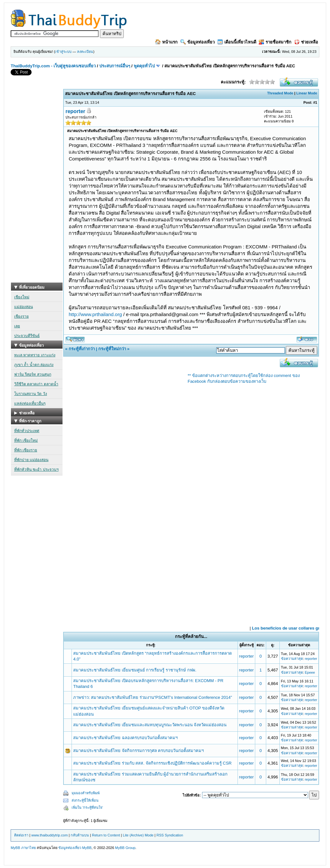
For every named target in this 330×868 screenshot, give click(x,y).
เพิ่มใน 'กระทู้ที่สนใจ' (87, 807)
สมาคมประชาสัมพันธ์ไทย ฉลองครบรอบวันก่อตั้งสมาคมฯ (125, 738)
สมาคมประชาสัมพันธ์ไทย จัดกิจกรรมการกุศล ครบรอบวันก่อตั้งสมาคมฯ (138, 751)
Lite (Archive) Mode (138, 835)
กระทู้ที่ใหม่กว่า (112, 349)
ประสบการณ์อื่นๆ (115, 66)
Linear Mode (307, 93)
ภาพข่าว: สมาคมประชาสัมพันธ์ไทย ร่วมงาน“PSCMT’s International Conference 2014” (153, 697)
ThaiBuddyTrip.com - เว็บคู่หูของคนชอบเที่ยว (53, 66)
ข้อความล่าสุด (292, 659)
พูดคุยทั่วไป (144, 66)
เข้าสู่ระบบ (63, 52)
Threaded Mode (280, 93)
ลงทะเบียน (85, 52)
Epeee (310, 672)
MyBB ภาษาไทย (23, 848)
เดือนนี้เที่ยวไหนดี (237, 42)
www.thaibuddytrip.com (49, 835)
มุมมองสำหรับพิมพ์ (86, 793)
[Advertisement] (37, 186)
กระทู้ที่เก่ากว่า (82, 349)
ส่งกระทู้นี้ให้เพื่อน (85, 800)
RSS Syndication (170, 835)
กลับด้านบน (80, 835)
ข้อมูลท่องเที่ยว (198, 42)
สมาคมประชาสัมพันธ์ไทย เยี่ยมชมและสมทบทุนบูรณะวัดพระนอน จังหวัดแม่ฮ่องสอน (150, 725)
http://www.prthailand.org (95, 314)
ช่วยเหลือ (306, 42)
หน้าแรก (166, 42)
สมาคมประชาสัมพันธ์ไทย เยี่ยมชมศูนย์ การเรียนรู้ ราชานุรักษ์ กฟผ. (135, 670)
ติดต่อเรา (21, 835)
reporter (75, 111)
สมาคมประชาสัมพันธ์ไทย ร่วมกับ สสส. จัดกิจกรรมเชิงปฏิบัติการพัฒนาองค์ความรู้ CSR (152, 763)
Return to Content (106, 835)
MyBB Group (125, 848)
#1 (315, 102)
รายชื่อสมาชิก (275, 42)
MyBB (87, 848)
